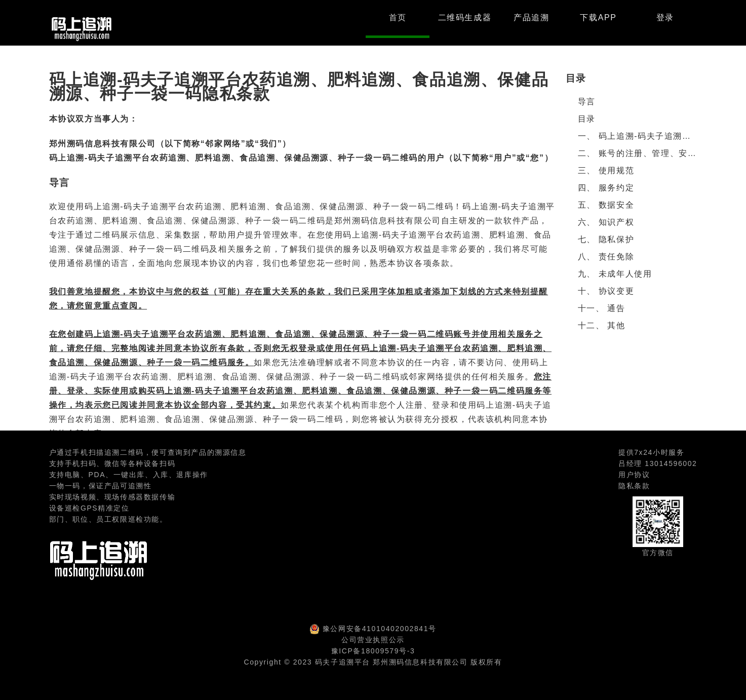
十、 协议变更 (606, 291)
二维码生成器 (465, 17)
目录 (587, 119)
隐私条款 (634, 486)
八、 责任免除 (606, 257)
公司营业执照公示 (373, 640)
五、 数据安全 (606, 205)
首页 (398, 17)
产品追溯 (531, 17)
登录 (665, 17)
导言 (587, 102)
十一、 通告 (602, 308)
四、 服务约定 (606, 188)
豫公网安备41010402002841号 (380, 629)
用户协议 (634, 475)
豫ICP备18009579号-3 (373, 651)
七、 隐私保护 (606, 239)
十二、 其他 (602, 325)
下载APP (598, 17)
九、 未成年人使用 (615, 274)
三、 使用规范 (606, 170)
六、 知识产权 (606, 222)
